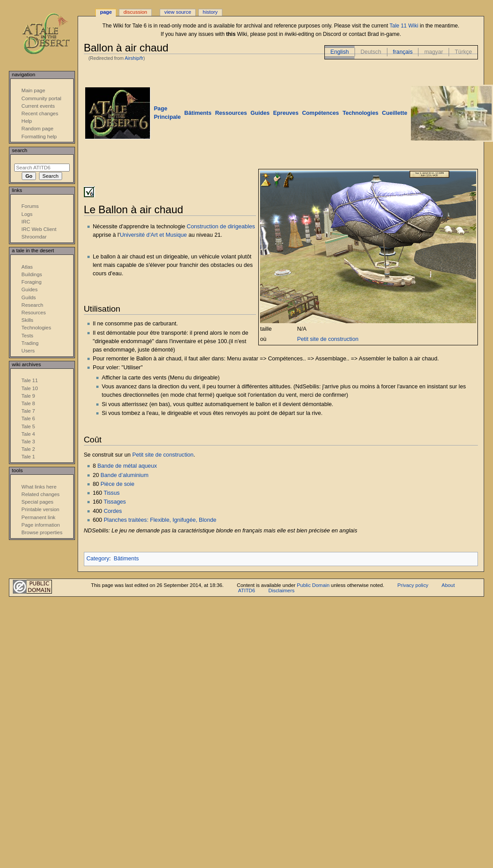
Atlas (27, 267)
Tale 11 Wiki (404, 26)
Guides (29, 289)
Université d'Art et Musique (153, 235)
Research (32, 305)
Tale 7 (28, 411)
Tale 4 (28, 434)
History (210, 12)
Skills (27, 320)
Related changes (40, 494)
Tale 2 (28, 449)
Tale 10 (30, 388)
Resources (34, 313)
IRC (26, 222)
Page (106, 12)
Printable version (40, 509)
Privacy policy (413, 585)
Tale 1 (28, 457)
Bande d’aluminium (125, 475)
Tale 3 (28, 442)
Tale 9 (28, 396)
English (339, 52)
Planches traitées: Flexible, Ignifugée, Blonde (160, 520)
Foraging (31, 282)
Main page (33, 90)
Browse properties (42, 532)
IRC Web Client (39, 229)
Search (20, 150)
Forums (30, 206)
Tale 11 (30, 380)
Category (98, 559)
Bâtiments (126, 559)
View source (177, 12)
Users (28, 351)
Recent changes (40, 113)
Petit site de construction (328, 339)
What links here (39, 487)
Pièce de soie (118, 484)
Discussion (135, 12)
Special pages (37, 502)
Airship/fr (134, 58)
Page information (41, 525)
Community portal (41, 98)
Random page (37, 129)
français (402, 52)
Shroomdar (34, 237)
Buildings (32, 274)
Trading (30, 343)
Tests (27, 336)
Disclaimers (282, 590)
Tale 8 (28, 403)
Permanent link (38, 517)
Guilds (28, 297)
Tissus (111, 493)
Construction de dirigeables (221, 227)
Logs (27, 214)
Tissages (114, 502)
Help (27, 121)
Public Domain (313, 585)
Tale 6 (28, 418)
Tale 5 (28, 426)
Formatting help (39, 137)
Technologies (36, 328)
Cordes (113, 511)
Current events (38, 106)
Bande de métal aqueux (127, 466)
